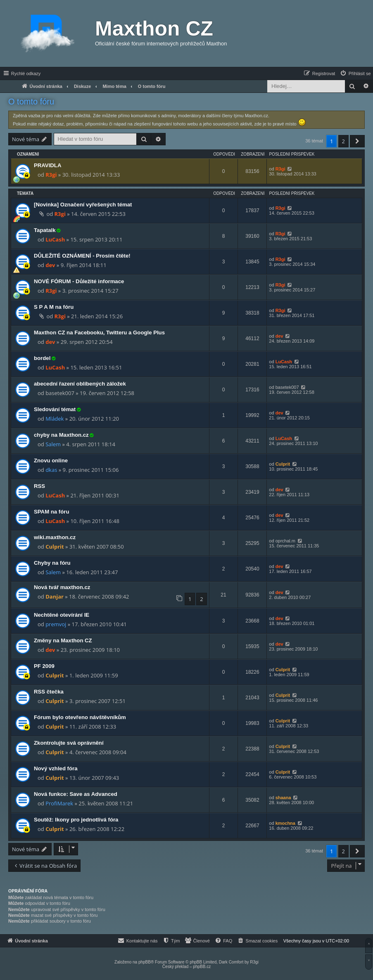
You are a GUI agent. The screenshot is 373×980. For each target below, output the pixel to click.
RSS (39, 486)
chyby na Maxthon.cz (61, 435)
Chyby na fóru (52, 563)
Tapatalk (45, 230)
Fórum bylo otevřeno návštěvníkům (80, 717)
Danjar (55, 597)
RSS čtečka (49, 692)
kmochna (285, 823)
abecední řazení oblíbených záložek (80, 384)
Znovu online (51, 460)
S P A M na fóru (54, 307)
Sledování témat (55, 409)
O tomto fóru (31, 102)
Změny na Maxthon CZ (63, 640)
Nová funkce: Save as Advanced (76, 794)
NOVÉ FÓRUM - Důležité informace (79, 281)
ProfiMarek (59, 803)
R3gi (51, 175)
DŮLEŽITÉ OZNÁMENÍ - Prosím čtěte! (82, 256)
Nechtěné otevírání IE (62, 615)
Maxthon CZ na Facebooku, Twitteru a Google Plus (99, 333)
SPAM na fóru (51, 512)
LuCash (55, 239)
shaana (283, 798)
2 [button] (343, 141)
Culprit (283, 464)
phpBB (145, 962)
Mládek (55, 419)
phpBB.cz (202, 967)
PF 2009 (44, 666)
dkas (51, 470)
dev (50, 265)
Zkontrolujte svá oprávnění (69, 743)
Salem (53, 444)
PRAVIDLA (48, 165)
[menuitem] (355, 73)
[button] (357, 141)
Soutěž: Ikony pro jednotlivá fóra (76, 820)
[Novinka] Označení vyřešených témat (83, 205)
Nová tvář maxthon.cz (62, 587)
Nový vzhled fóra (56, 768)
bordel (42, 358)
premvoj (56, 624)
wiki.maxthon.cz (55, 537)
